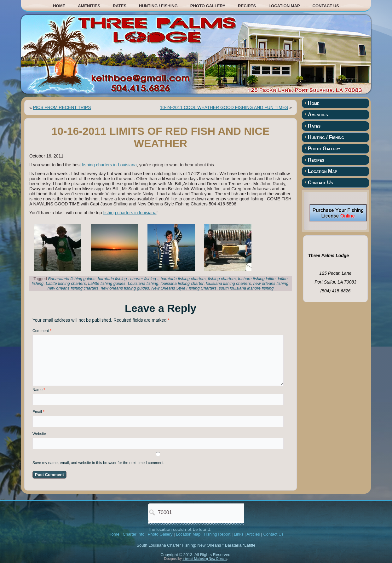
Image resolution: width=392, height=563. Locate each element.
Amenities (89, 6)
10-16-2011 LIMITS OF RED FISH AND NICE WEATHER (160, 137)
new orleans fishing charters (73, 288)
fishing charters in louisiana (130, 213)
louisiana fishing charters (228, 283)
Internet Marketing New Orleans (205, 559)
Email (38, 412)
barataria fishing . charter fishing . (128, 279)
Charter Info (134, 534)
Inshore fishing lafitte (257, 279)
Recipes (247, 6)
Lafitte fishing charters (66, 283)
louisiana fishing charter (182, 283)
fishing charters (222, 279)
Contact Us (326, 6)
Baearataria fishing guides (72, 279)
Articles (253, 534)
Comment (42, 331)
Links (239, 534)
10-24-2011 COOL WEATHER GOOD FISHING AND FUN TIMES (224, 107)
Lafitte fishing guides (107, 283)
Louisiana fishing (143, 283)
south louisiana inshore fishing (246, 288)
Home (59, 6)
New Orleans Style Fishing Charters (184, 288)
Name (39, 390)
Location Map (284, 6)
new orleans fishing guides (125, 288)
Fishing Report (217, 534)
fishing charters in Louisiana (109, 165)
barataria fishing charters (183, 279)
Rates (120, 6)
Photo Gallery (208, 6)
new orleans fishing (271, 283)
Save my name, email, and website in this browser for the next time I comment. (98, 463)
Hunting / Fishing (158, 6)
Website (39, 434)
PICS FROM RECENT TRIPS (62, 107)
